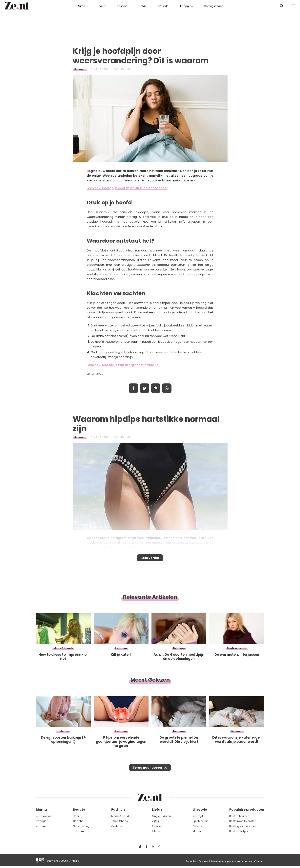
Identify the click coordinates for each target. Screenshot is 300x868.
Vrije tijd (198, 816)
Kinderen (42, 826)
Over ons (203, 861)
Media (197, 831)
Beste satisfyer (239, 831)
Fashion (122, 6)
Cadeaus (117, 826)
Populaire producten (247, 810)
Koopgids (186, 6)
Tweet (145, 388)
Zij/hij (155, 821)
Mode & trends (121, 816)
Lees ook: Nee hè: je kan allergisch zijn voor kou (124, 365)
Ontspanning (81, 826)
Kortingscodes (214, 6)
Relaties (157, 826)
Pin (156, 388)
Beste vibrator (238, 816)
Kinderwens (43, 816)
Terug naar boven (147, 771)
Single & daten (161, 816)
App (167, 388)
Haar (76, 816)
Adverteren (217, 861)
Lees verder (150, 559)
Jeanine (126, 69)
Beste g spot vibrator (243, 826)
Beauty (101, 6)
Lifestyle (163, 6)
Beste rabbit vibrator (242, 821)
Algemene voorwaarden (239, 861)
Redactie (191, 861)
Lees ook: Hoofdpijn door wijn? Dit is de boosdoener (127, 188)
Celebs (197, 826)
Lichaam (80, 69)
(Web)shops (120, 821)
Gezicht (78, 821)
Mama (81, 6)
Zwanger (42, 821)
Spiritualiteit (200, 821)
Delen (133, 388)
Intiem (156, 831)
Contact (259, 861)
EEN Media (73, 861)
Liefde (143, 6)
